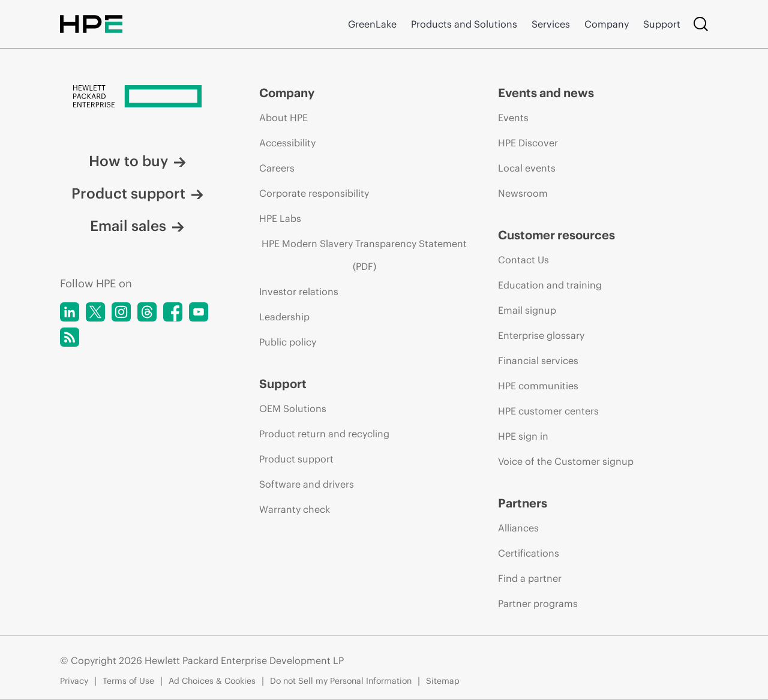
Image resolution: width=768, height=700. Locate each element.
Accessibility (287, 143)
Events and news (546, 93)
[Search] (701, 24)
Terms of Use (128, 681)
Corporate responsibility (314, 193)
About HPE (283, 118)
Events (513, 118)
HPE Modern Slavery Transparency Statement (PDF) (364, 255)
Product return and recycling (324, 434)
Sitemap (443, 681)
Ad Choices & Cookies (212, 681)
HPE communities (538, 386)
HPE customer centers (548, 411)
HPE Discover (528, 143)
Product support (137, 193)
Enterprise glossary (541, 335)
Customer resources (556, 235)
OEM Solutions (293, 408)
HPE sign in (523, 436)
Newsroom (523, 193)
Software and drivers (307, 484)
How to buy (137, 161)
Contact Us (523, 260)
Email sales (137, 226)
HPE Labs (280, 218)
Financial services (538, 360)
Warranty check (295, 509)
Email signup (527, 310)
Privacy (74, 681)
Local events (527, 168)
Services (551, 24)
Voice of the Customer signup (566, 461)
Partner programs (538, 603)
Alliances (518, 528)
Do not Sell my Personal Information (341, 681)
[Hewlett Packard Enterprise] (137, 97)
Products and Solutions (464, 24)
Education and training (550, 285)
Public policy (288, 342)
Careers (277, 168)
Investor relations (299, 292)
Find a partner (530, 578)
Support (662, 24)
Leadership (284, 317)
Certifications (529, 553)
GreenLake (372, 24)
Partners (523, 503)
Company (607, 24)
